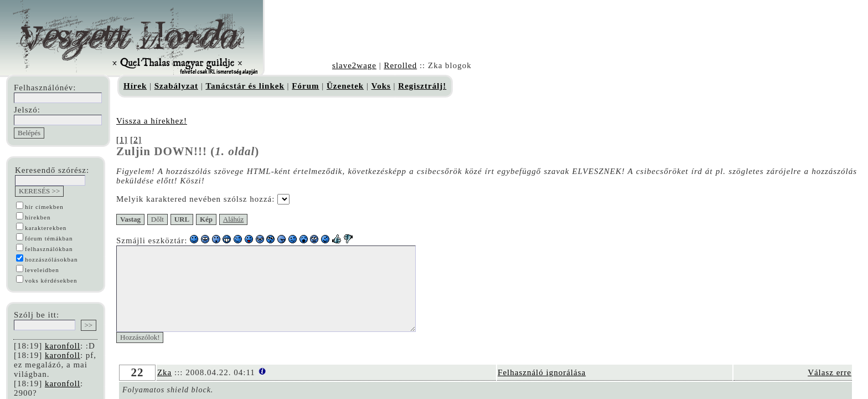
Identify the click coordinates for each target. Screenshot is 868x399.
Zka (164, 389)
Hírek (135, 86)
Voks (381, 86)
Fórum (305, 86)
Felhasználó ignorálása (542, 389)
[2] (136, 140)
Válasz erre (830, 389)
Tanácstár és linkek (245, 86)
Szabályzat (176, 86)
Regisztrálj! (422, 86)
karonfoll (63, 346)
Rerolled (400, 65)
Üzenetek (345, 86)
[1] (122, 140)
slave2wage (354, 65)
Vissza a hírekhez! (152, 121)
